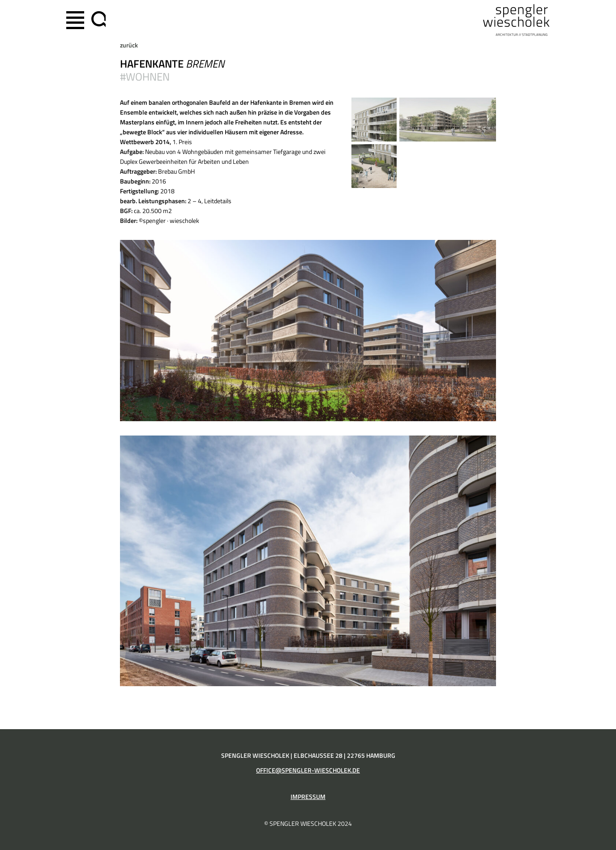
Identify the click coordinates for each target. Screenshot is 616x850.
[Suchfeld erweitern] (97, 20)
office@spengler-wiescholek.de (308, 770)
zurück (129, 45)
